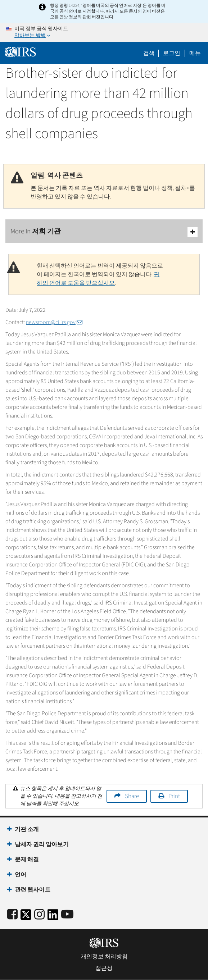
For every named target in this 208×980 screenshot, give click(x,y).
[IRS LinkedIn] (53, 917)
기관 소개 (27, 829)
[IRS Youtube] (67, 915)
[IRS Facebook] (12, 915)
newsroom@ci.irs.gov (54, 322)
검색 (149, 53)
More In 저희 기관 (104, 232)
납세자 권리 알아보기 (42, 844)
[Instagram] (39, 915)
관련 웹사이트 (33, 890)
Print (174, 796)
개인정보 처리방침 (104, 957)
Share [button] (132, 796)
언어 (21, 875)
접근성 (104, 968)
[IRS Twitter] (26, 917)
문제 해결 (27, 860)
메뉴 (195, 53)
